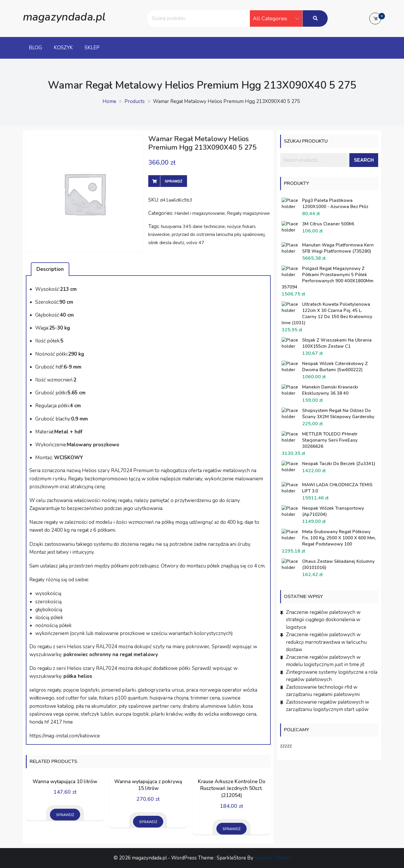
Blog (35, 48)
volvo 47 (195, 243)
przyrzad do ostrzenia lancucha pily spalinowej (218, 234)
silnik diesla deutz (166, 243)
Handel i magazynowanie (200, 213)
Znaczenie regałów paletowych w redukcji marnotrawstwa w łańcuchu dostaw (326, 642)
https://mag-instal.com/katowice (65, 736)
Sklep (92, 48)
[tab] (50, 269)
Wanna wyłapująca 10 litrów (65, 782)
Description (50, 269)
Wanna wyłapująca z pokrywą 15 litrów (148, 785)
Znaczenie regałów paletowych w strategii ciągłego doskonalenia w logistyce (323, 620)
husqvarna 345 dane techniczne (193, 227)
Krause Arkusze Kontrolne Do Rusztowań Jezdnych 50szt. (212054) (232, 789)
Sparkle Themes (273, 858)
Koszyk (63, 48)
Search (364, 160)
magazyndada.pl (64, 17)
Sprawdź (174, 181)
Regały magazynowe (248, 213)
